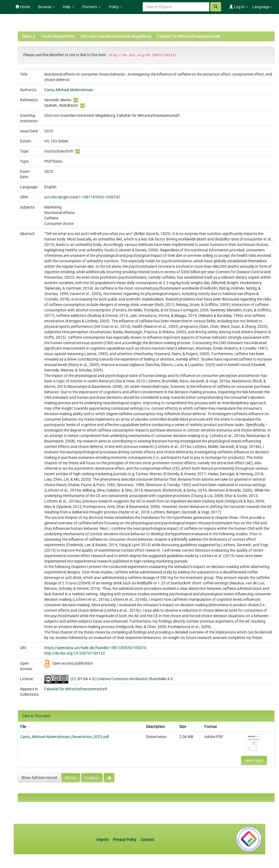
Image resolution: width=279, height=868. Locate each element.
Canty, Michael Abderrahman (69, 90)
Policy (116, 7)
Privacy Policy (125, 840)
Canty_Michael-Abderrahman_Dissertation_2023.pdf (65, 737)
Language (262, 7)
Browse (46, 7)
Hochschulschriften (58, 36)
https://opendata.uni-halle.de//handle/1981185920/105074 (95, 648)
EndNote (92, 778)
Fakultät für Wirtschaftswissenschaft (189, 36)
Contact (147, 840)
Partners (91, 7)
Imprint (103, 840)
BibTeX (71, 778)
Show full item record (39, 778)
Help (68, 7)
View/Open (254, 760)
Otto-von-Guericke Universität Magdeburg (116, 36)
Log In (239, 7)
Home (23, 7)
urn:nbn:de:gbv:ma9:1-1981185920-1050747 (82, 197)
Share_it (29, 36)
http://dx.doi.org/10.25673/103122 (75, 653)
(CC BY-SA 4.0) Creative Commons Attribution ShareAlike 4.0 (122, 679)
